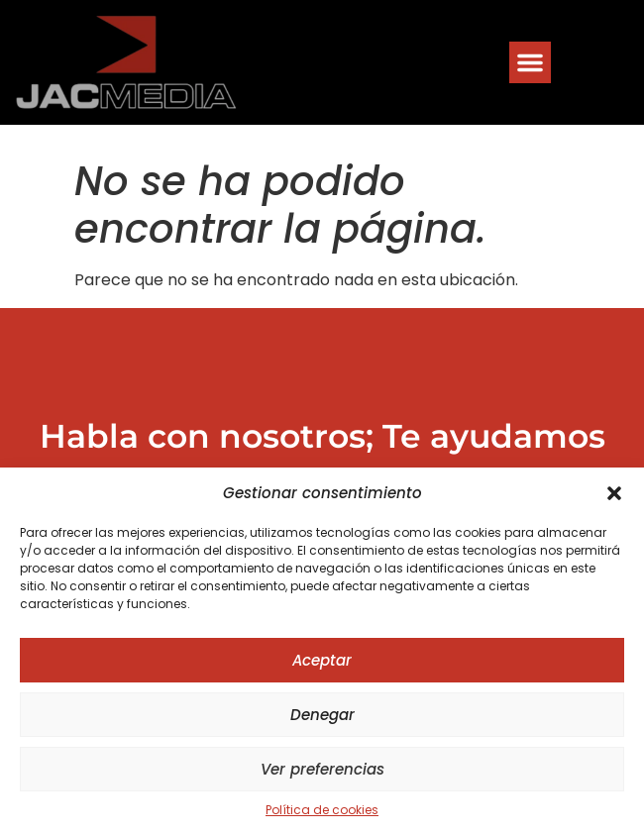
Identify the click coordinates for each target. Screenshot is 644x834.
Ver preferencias (322, 769)
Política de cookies (322, 810)
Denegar (322, 715)
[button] (614, 493)
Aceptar (322, 660)
